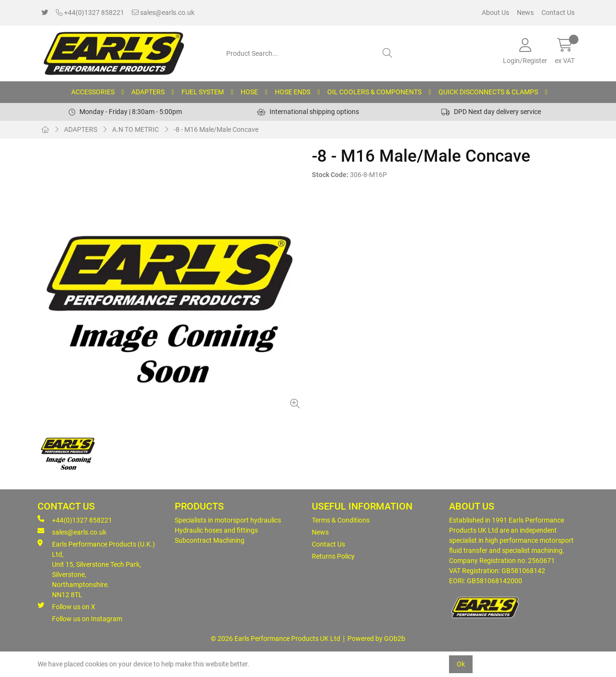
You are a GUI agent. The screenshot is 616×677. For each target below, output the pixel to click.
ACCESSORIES (93, 92)
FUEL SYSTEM (203, 92)
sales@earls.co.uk (163, 13)
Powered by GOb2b (376, 639)
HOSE (249, 92)
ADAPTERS (148, 92)
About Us (495, 13)
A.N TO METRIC (135, 129)
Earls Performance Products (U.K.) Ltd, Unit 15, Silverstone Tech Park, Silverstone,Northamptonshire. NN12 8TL (96, 569)
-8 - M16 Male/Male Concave (216, 129)
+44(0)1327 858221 (90, 13)
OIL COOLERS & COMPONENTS (374, 92)
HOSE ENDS (293, 92)
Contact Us (558, 13)
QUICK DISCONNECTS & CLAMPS (488, 92)
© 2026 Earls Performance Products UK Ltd (276, 639)
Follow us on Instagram (87, 619)
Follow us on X (66, 606)
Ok (461, 664)
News (525, 13)
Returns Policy (333, 556)
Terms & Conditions (341, 520)
